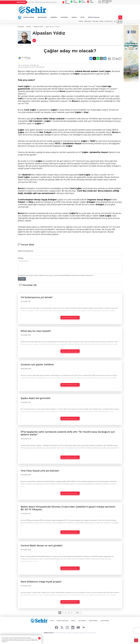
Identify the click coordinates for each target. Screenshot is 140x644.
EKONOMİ (64, 17)
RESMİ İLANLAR (94, 17)
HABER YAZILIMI (48, 633)
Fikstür (101, 21)
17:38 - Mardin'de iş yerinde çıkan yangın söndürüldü (43, 2)
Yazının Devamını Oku (70, 317)
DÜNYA (74, 17)
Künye (52, 621)
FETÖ (82, 17)
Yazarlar (81, 21)
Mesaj (21, 258)
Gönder (22, 279)
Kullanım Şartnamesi (62, 621)
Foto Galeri (95, 21)
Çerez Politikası (105, 621)
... (74, 613)
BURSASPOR (42, 17)
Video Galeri (88, 21)
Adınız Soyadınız (26, 251)
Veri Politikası (82, 621)
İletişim (73, 621)
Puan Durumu (109, 21)
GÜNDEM (54, 17)
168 (77, 613)
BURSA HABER (29, 17)
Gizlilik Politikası (93, 621)
